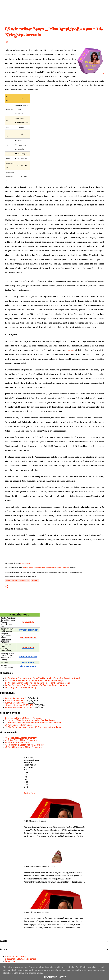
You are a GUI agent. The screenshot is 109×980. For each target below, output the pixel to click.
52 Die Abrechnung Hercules (35, 821)
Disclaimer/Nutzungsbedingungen (21, 959)
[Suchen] (11, 3)
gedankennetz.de (28, 638)
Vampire (28, 762)
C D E (26, 772)
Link (28, 563)
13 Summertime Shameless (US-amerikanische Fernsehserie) (33, 723)
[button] (7, 42)
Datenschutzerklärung (15, 957)
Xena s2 (35, 581)
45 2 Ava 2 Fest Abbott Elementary (21, 740)
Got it (63, 977)
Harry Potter (30, 765)
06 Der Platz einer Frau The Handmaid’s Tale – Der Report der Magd (37, 685)
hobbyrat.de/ (28, 622)
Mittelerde (29, 767)
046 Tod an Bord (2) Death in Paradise (23, 718)
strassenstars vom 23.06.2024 (19, 705)
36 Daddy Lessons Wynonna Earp (21, 688)
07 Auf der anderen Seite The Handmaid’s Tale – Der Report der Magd (38, 683)
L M (25, 780)
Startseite (28, 758)
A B (25, 770)
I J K (26, 777)
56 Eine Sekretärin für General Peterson (39, 867)
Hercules (71, 350)
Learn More (51, 977)
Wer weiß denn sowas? (16, 698)
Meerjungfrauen (31, 760)
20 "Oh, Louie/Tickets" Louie (18, 725)
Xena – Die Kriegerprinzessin (18, 581)
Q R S (26, 784)
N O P (26, 782)
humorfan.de (28, 648)
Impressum (10, 961)
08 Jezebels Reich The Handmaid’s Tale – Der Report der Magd (34, 681)
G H (25, 775)
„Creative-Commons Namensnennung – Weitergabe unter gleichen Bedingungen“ (46, 568)
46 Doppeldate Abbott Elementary (21, 738)
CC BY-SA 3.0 (23, 563)
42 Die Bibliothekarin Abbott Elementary (24, 747)
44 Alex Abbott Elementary (18, 742)
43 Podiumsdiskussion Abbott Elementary (25, 745)
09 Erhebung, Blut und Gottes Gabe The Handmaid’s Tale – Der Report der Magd (42, 678)
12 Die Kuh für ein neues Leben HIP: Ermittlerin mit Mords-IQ (33, 727)
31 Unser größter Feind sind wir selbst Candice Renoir (30, 720)
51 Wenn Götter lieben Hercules (36, 912)
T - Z (26, 787)
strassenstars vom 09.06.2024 (19, 707)
